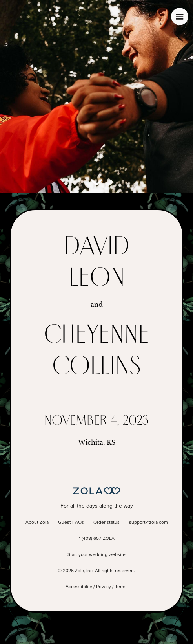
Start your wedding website (96, 555)
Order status (107, 523)
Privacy (104, 587)
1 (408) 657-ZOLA (97, 539)
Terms (121, 587)
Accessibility (79, 587)
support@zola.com (148, 523)
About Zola (37, 523)
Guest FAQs (71, 523)
